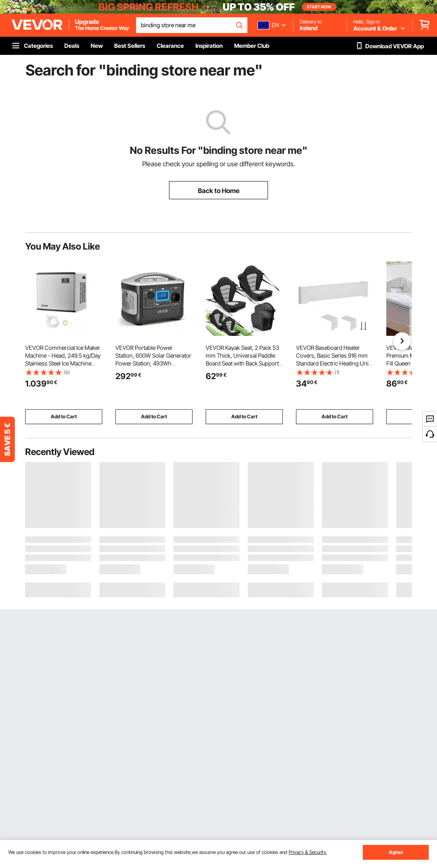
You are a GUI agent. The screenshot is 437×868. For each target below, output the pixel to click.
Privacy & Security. (308, 852)
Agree (396, 852)
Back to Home (219, 191)
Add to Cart (64, 416)
